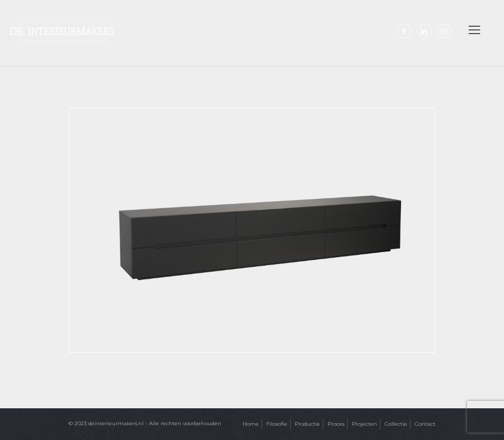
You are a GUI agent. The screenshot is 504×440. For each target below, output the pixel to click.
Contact (425, 424)
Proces (336, 424)
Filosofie (277, 424)
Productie (307, 424)
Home (251, 424)
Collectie (396, 424)
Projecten (365, 424)
